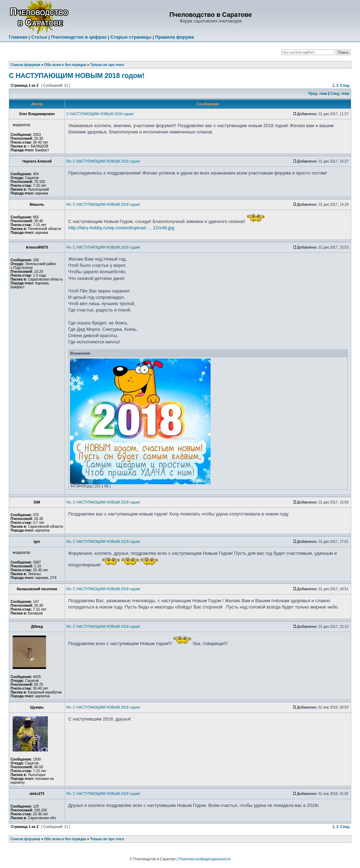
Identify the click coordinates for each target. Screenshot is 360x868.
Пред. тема (318, 94)
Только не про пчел (107, 65)
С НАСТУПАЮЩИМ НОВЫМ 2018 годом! (77, 75)
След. (345, 86)
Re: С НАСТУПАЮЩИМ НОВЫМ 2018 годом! (103, 161)
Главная (18, 37)
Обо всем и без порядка (65, 65)
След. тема (340, 94)
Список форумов (25, 65)
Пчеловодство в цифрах (79, 37)
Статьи (39, 37)
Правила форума (174, 37)
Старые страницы (131, 37)
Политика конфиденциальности (205, 859)
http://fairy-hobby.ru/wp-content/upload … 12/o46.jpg (121, 228)
